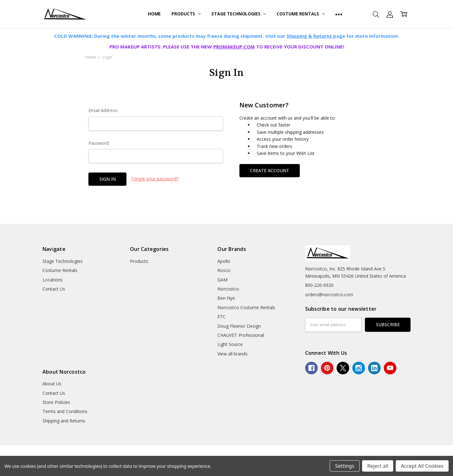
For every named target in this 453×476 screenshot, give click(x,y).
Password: (99, 143)
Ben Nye (226, 298)
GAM (222, 280)
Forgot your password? (155, 179)
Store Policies (56, 402)
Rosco (224, 270)
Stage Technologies (239, 14)
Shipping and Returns (64, 421)
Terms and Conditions (65, 411)
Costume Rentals (301, 14)
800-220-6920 (319, 285)
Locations (53, 280)
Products (186, 14)
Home (154, 14)
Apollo (224, 261)
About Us (52, 384)
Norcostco (228, 289)
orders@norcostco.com (329, 295)
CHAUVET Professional (241, 335)
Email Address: (103, 110)
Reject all (378, 466)
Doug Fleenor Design (239, 326)
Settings (345, 466)
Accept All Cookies (422, 466)
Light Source (230, 344)
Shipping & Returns (310, 36)
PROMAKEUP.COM (234, 47)
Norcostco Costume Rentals (246, 307)
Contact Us (54, 289)
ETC (221, 317)
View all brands (232, 354)
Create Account (270, 170)
